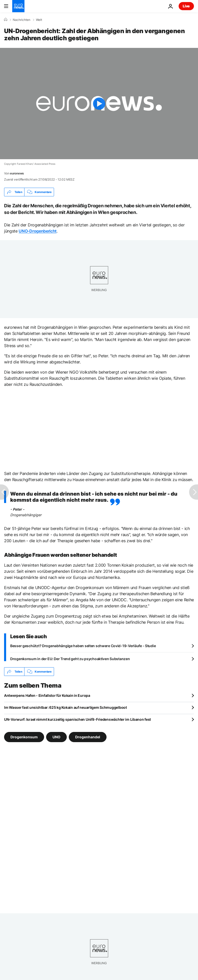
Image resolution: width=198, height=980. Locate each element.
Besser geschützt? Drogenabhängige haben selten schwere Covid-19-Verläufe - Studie (83, 646)
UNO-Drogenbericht (38, 231)
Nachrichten (22, 20)
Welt (39, 20)
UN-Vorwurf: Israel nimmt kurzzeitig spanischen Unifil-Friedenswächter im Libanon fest (77, 719)
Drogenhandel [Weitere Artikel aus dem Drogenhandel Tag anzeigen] (88, 737)
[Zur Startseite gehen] (18, 6)
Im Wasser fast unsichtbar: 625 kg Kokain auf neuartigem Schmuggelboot (65, 707)
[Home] (6, 20)
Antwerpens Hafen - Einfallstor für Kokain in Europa (47, 695)
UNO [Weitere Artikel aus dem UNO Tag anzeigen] (56, 737)
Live (186, 6)
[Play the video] (99, 104)
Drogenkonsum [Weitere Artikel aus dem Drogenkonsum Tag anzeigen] (24, 737)
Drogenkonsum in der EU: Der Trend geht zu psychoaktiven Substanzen (70, 659)
